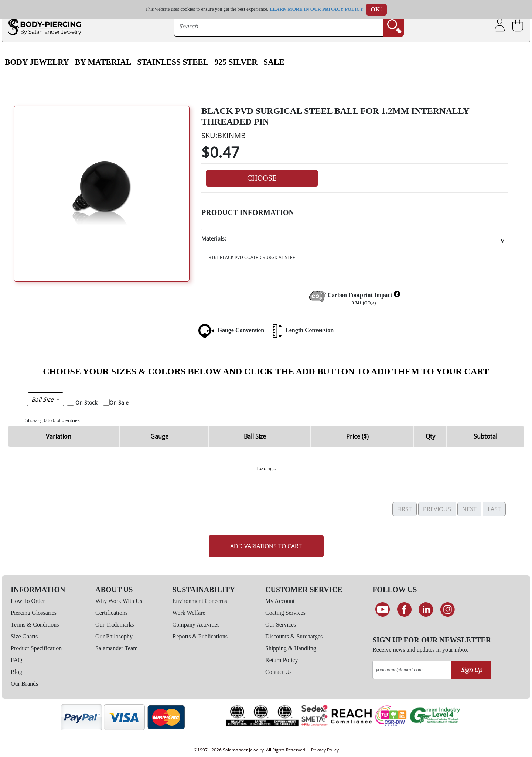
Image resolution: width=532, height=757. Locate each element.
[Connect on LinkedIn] (426, 610)
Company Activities (196, 625)
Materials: (214, 238)
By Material (103, 62)
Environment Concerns (200, 601)
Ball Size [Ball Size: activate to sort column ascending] (255, 436)
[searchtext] (279, 26)
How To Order (28, 601)
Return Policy (282, 660)
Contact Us (279, 672)
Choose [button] (262, 178)
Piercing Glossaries (34, 613)
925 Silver (236, 62)
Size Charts (24, 636)
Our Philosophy (114, 636)
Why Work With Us (119, 601)
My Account (280, 601)
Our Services (281, 625)
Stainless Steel (173, 62)
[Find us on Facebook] (404, 610)
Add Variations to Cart (266, 546)
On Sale (119, 403)
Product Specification (36, 648)
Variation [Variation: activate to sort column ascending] (59, 436)
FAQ (16, 660)
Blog (16, 672)
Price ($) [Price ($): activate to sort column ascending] (357, 436)
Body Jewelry (37, 62)
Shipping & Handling (291, 648)
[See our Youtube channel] (383, 610)
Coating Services (285, 613)
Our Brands (24, 684)
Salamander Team (117, 648)
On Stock (86, 403)
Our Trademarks (115, 625)
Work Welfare (189, 613)
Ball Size (43, 399)
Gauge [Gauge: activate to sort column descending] (159, 436)
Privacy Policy (325, 750)
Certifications (111, 613)
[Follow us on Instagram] (448, 610)
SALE (274, 62)
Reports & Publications (200, 636)
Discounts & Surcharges (294, 636)
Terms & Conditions (35, 625)
